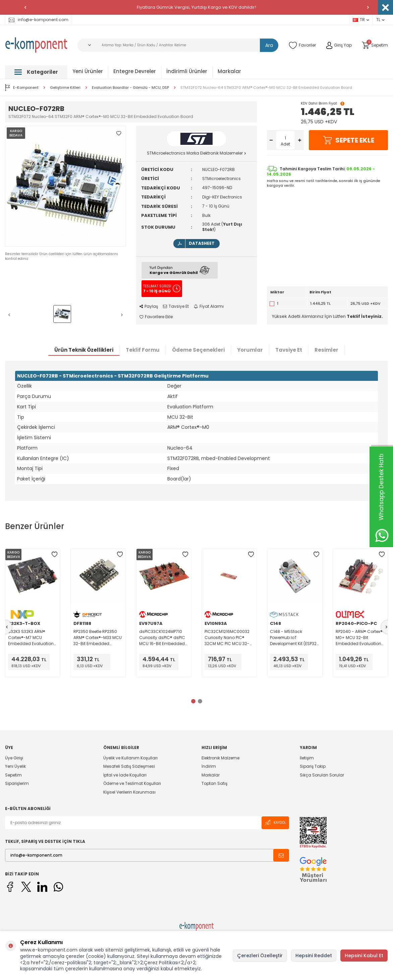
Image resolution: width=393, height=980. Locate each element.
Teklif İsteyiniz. (365, 316)
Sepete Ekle (348, 140)
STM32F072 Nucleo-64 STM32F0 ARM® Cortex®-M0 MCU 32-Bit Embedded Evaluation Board (266, 88)
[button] (25, 7)
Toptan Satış (214, 783)
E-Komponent (22, 88)
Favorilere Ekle (156, 317)
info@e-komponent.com (39, 20)
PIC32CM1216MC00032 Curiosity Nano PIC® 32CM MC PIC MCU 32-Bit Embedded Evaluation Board (227, 638)
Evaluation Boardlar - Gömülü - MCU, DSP (130, 88)
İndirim (209, 766)
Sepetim (13, 775)
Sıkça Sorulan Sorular (322, 775)
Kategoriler (36, 72)
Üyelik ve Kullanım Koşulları (130, 758)
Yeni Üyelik (15, 766)
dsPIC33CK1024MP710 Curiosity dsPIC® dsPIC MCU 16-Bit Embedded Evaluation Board (162, 638)
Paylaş (149, 306)
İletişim (307, 758)
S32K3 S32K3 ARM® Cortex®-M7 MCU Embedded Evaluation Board (31, 638)
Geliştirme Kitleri (65, 88)
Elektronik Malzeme (220, 758)
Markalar (229, 71)
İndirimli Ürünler (187, 71)
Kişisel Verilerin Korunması (129, 792)
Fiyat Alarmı (209, 306)
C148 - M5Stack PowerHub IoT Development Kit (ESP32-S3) (294, 638)
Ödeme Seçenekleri (198, 350)
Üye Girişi (14, 758)
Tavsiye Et (176, 306)
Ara (269, 45)
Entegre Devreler (135, 71)
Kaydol (275, 823)
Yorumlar (250, 350)
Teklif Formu (143, 350)
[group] (66, 186)
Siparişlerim (17, 783)
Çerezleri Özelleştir (260, 956)
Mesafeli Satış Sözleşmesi (129, 766)
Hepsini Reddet (314, 956)
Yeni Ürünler (88, 71)
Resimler (326, 350)
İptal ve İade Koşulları (125, 775)
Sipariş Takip (313, 766)
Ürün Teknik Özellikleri (84, 350)
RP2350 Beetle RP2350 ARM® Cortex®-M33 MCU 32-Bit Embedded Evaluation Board (98, 638)
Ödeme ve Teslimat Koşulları (132, 783)
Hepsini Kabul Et (364, 956)
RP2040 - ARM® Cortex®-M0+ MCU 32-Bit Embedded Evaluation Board (360, 638)
